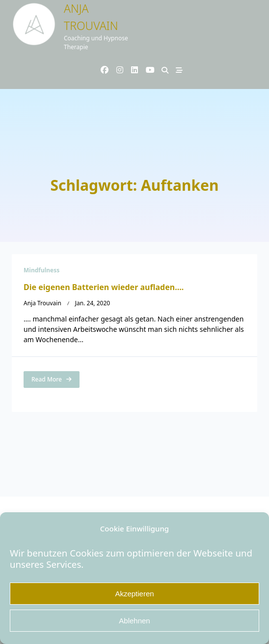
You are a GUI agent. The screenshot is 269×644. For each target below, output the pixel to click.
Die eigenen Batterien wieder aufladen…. (104, 287)
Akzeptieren (134, 594)
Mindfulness (41, 270)
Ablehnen (134, 621)
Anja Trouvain (42, 303)
